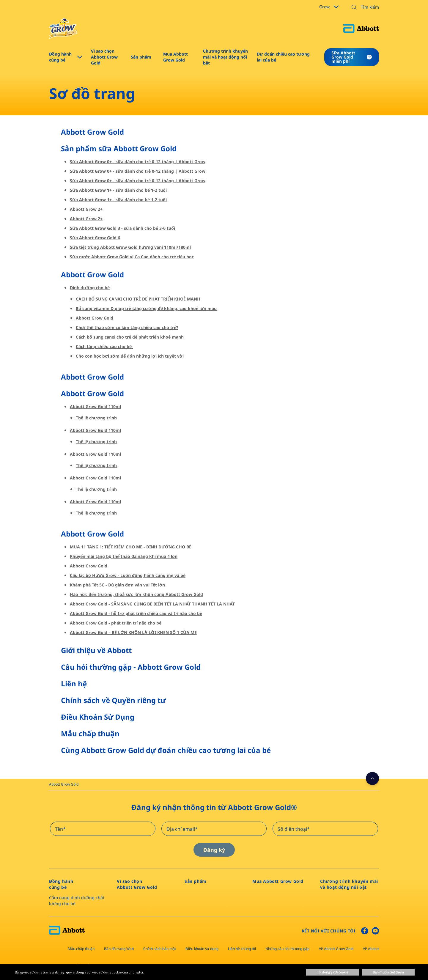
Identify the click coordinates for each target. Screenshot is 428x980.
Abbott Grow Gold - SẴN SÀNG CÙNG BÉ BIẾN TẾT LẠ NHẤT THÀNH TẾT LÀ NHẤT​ (152, 604)
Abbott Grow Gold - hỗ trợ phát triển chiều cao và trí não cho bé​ (136, 613)
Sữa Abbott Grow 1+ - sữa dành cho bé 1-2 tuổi (118, 190)
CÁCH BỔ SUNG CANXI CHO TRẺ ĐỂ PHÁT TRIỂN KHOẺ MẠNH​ (138, 299)
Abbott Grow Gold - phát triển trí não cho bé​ (116, 623)
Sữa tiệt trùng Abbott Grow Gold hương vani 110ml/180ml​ (130, 247)
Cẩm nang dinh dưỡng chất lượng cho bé (77, 900)
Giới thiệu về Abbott (96, 650)
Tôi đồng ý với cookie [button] (332, 972)
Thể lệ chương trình (96, 418)
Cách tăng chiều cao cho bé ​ (104, 346)
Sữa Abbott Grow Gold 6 (95, 238)
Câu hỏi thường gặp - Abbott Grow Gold (131, 667)
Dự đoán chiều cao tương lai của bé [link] (283, 57)
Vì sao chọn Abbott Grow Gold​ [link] (104, 57)
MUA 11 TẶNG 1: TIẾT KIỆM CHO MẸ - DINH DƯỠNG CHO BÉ (131, 547)
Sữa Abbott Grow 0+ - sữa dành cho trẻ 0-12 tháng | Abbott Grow (138, 162)
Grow (329, 7)
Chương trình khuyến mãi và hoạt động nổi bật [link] (225, 57)
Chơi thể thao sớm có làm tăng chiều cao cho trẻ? (127, 327)
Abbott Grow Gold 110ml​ (95, 406)
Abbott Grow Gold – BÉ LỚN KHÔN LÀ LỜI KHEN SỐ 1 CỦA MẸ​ (133, 632)
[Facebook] (365, 932)
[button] (354, 8)
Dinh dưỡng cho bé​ (90, 288)
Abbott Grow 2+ (86, 209)
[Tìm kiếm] (364, 7)
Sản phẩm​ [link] (141, 57)
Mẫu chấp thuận (90, 733)
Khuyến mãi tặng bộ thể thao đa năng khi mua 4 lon (124, 556)
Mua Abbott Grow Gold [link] (176, 57)
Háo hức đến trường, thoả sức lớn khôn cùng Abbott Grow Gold (136, 594)
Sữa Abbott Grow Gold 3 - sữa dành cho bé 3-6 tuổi (122, 228)
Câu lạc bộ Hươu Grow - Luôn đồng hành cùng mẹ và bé (128, 575)
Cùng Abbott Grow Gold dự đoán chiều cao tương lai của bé (166, 750)
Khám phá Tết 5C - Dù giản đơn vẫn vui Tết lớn (117, 585)
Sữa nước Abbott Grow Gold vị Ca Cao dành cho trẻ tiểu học (132, 257)
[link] (64, 784)
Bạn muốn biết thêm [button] (388, 972)
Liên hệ (74, 684)
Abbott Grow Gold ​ (93, 275)
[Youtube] (375, 932)
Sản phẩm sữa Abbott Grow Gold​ (119, 148)
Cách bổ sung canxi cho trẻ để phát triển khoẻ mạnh (130, 337)
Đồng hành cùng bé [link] (60, 57)
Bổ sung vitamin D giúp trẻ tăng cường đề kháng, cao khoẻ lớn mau (146, 308)
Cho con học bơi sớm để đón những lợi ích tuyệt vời (130, 356)
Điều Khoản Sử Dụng (98, 717)
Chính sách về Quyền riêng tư (113, 700)
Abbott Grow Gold (92, 132)
